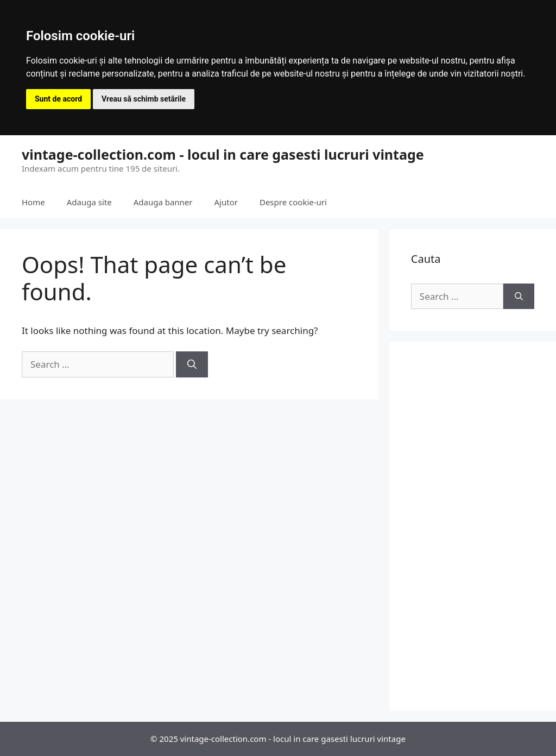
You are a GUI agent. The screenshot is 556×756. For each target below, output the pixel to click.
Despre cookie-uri (293, 202)
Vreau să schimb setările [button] (144, 99)
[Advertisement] (473, 526)
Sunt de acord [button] (58, 99)
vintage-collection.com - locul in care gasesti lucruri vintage (223, 154)
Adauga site (89, 202)
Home (33, 202)
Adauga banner (163, 202)
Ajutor (226, 202)
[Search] (192, 364)
